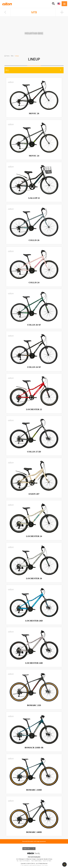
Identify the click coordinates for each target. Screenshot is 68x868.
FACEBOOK (41, 849)
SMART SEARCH (53, 4)
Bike (12, 56)
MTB (34, 12)
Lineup (17, 56)
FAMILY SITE (26, 849)
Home (8, 56)
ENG (59, 4)
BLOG (44, 849)
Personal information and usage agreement (34, 841)
